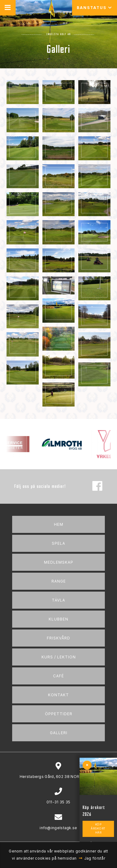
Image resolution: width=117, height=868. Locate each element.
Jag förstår (95, 858)
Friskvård (58, 638)
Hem (59, 524)
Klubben (58, 619)
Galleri (59, 733)
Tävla (58, 600)
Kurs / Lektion (59, 657)
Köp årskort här (98, 829)
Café (58, 676)
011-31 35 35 (58, 802)
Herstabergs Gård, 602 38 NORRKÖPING (58, 777)
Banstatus (95, 8)
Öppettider (59, 714)
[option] (68, 444)
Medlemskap (59, 562)
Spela (58, 543)
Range (59, 581)
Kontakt (58, 695)
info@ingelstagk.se (58, 828)
